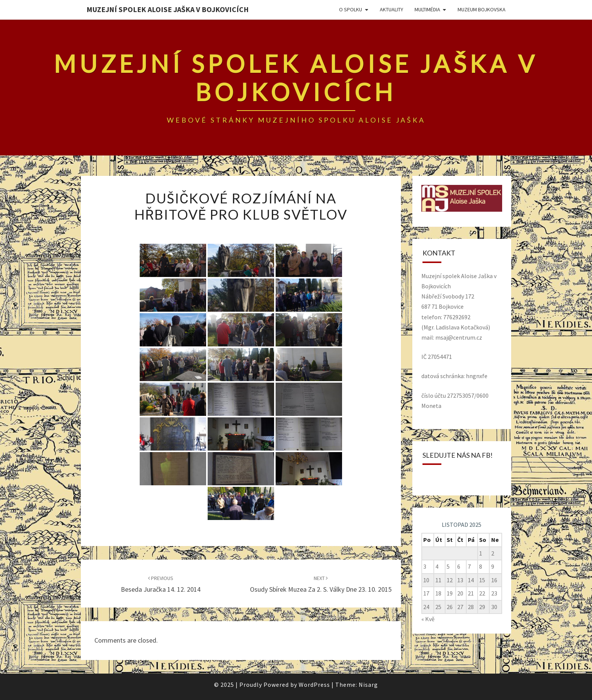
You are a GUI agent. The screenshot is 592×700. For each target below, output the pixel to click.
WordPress (314, 685)
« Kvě (428, 619)
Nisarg (368, 685)
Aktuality (392, 9)
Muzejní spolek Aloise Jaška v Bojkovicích (168, 9)
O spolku (351, 9)
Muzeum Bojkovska (482, 9)
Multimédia (427, 9)
